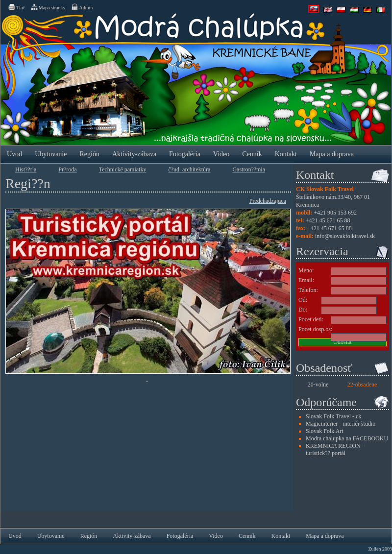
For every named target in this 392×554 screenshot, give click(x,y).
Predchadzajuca (268, 201)
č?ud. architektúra (189, 169)
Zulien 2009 (380, 549)
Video (221, 154)
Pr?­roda (67, 169)
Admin (82, 7)
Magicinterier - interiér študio (341, 424)
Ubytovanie (51, 154)
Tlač (16, 7)
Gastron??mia (249, 169)
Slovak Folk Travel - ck (333, 416)
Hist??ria (26, 169)
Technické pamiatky (123, 169)
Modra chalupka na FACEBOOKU (347, 438)
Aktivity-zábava (134, 154)
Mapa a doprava (332, 154)
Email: (306, 280)
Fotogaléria (185, 154)
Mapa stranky (48, 7)
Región (89, 154)
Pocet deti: (311, 319)
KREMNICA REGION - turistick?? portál (335, 449)
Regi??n (28, 183)
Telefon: (308, 290)
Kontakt (286, 154)
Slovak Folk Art (325, 431)
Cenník (252, 154)
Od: (303, 300)
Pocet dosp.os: (315, 329)
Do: (303, 310)
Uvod (14, 154)
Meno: (306, 270)
